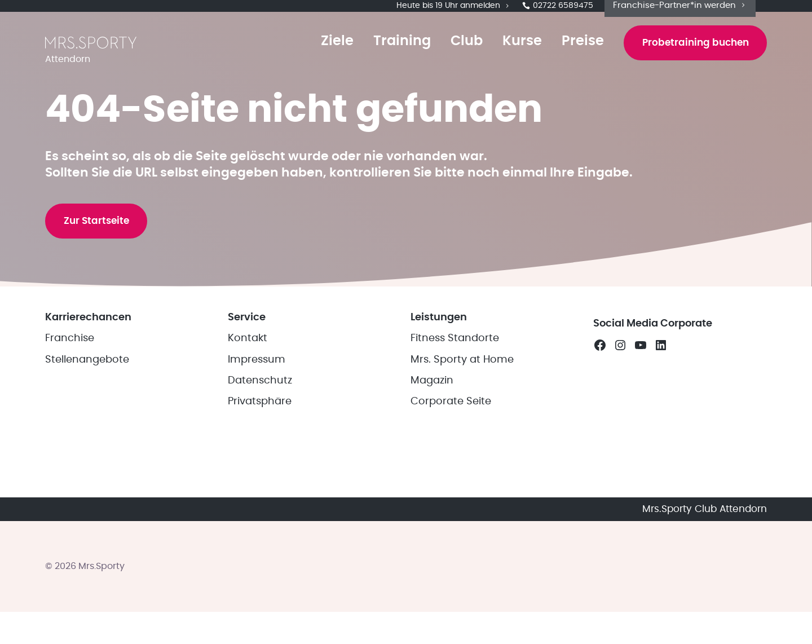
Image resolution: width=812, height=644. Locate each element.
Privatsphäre (260, 528)
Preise (565, 58)
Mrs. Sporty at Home (462, 486)
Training (384, 58)
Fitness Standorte (455, 465)
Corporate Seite (451, 528)
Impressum (257, 486)
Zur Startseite (104, 317)
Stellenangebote (87, 486)
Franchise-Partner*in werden (680, 10)
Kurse (504, 58)
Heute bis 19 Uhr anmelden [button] (454, 11)
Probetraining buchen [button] (686, 59)
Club (449, 58)
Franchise (70, 465)
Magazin (432, 507)
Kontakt (248, 465)
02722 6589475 (558, 11)
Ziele (319, 58)
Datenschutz (260, 507)
